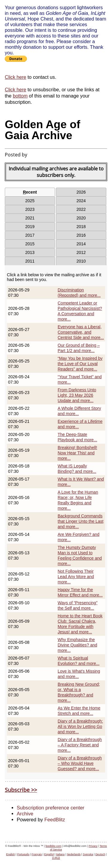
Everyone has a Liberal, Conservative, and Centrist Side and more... (81, 332)
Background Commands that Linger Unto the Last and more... (80, 521)
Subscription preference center (50, 808)
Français (37, 854)
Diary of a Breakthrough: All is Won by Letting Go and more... (80, 726)
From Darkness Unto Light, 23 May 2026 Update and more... (77, 395)
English (11, 854)
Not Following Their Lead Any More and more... (76, 577)
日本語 (56, 858)
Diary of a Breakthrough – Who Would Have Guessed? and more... (80, 763)
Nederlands (74, 854)
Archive (25, 814)
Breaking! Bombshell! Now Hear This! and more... (77, 453)
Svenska (88, 854)
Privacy (93, 846)
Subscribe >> (21, 790)
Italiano (60, 854)
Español (49, 854)
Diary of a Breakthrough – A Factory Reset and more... (80, 745)
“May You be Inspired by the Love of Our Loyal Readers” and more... (80, 364)
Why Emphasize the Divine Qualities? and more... (77, 645)
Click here (16, 77)
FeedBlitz (55, 820)
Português (23, 854)
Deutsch (100, 854)
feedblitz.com (53, 846)
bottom (20, 96)
